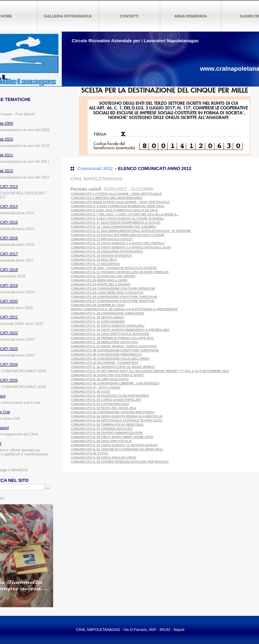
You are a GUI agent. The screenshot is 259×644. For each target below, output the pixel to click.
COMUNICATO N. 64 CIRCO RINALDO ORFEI (104, 457)
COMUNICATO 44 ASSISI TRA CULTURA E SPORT (108, 375)
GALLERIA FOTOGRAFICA (68, 16)
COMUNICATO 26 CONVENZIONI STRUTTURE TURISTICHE (114, 297)
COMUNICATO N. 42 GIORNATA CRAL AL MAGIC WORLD (113, 367)
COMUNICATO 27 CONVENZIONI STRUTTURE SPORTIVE (113, 301)
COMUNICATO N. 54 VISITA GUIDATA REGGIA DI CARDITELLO (117, 416)
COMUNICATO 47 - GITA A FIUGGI (96, 387)
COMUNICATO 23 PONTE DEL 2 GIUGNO (101, 284)
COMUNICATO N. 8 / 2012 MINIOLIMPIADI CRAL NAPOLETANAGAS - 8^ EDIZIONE (131, 231)
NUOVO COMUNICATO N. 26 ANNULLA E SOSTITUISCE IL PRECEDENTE (124, 309)
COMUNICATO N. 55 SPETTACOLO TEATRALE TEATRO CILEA (117, 420)
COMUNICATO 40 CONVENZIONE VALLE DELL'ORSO (110, 359)
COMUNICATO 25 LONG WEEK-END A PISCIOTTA (107, 293)
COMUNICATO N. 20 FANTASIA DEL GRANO (103, 276)
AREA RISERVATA (191, 16)
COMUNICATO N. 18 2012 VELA (94, 260)
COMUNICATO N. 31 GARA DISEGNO (98, 321)
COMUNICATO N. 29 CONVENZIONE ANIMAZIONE (108, 313)
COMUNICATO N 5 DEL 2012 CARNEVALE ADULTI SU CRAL (115, 210)
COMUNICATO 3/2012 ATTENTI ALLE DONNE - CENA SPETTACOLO (120, 202)
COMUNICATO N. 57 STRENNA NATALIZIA (102, 429)
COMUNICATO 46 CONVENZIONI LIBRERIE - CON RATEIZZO (115, 383)
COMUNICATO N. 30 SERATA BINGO (98, 317)
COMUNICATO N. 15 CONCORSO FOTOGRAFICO (107, 251)
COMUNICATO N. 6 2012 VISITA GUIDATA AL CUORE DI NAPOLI (118, 218)
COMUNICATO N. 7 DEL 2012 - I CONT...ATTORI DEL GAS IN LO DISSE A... (125, 214)
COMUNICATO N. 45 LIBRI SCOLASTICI (100, 379)
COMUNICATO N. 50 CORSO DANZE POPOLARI (106, 400)
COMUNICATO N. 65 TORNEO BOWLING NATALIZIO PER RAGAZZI (120, 462)
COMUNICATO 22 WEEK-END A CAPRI (99, 280)
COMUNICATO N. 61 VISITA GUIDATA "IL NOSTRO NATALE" (115, 445)
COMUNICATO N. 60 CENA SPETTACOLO (101, 441)
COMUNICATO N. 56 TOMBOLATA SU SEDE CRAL (108, 425)
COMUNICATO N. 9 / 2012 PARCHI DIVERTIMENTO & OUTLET (116, 223)
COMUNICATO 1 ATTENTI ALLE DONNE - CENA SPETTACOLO (116, 194)
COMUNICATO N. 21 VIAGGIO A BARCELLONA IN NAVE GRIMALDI (120, 272)
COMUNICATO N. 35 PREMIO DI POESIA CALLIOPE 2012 (112, 338)
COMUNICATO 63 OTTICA (90, 453)
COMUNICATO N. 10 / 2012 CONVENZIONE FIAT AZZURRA (114, 227)
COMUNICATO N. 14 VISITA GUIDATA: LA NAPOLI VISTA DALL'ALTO (121, 247)
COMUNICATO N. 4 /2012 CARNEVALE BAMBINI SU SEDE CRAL (118, 206)
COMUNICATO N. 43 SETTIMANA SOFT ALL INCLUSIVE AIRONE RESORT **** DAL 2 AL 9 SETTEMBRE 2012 (150, 371)
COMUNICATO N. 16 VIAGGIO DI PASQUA (102, 256)
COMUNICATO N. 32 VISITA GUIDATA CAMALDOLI (108, 326)
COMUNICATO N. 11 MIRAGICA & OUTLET (102, 239)
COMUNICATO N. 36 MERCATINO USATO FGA (105, 342)
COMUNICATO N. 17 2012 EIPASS (96, 264)
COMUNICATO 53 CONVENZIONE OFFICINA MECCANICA (113, 412)
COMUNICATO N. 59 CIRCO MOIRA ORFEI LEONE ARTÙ (112, 437)
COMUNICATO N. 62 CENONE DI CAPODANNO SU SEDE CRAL (117, 449)
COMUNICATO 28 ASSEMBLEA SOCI (98, 305)
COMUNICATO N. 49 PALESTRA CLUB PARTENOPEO (110, 396)
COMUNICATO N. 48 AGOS (91, 392)
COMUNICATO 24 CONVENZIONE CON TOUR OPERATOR (113, 289)
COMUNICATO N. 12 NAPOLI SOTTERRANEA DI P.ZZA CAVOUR (118, 235)
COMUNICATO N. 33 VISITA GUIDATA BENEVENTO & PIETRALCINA (120, 330)
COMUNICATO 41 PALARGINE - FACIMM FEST (105, 363)
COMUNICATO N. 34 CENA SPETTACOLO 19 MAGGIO (110, 334)
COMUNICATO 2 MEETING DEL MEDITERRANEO (107, 198)
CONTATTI (129, 16)
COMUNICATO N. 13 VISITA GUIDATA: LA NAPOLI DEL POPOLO (118, 243)
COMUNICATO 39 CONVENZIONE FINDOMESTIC (107, 354)
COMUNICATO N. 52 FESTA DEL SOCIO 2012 (104, 408)
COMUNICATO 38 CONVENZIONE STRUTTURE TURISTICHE (115, 350)
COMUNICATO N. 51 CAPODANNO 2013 (100, 404)
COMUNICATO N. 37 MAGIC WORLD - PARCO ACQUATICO (114, 346)
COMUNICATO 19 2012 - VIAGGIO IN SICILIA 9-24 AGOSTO (114, 268)
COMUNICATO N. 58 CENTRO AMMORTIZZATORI (107, 433)
